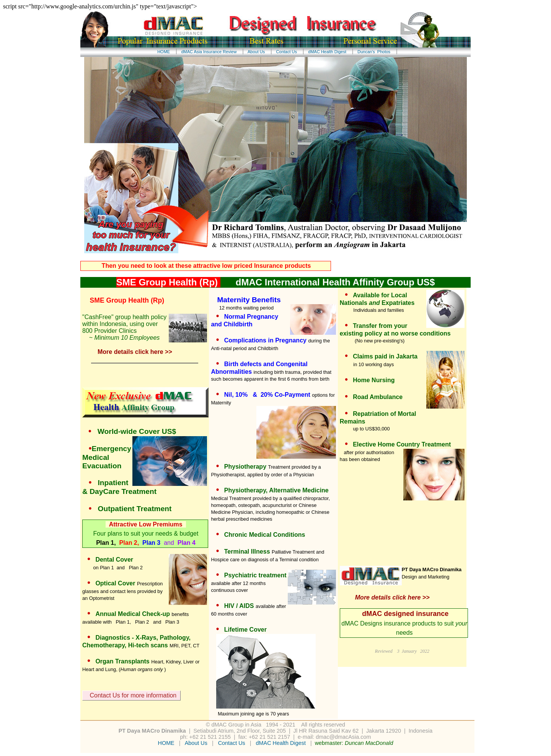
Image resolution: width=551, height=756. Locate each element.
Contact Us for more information (132, 696)
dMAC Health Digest (327, 52)
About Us (257, 52)
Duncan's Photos (374, 52)
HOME (165, 52)
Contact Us (286, 52)
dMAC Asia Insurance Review (209, 52)
